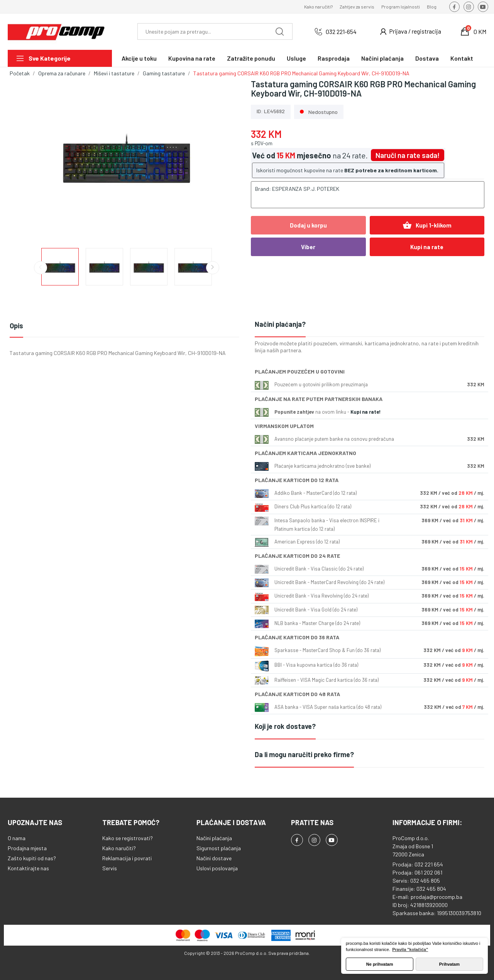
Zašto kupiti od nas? (32, 858)
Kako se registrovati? (128, 838)
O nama (17, 838)
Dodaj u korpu (308, 225)
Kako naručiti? (318, 7)
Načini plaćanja (214, 838)
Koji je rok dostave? (285, 726)
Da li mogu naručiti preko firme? (304, 754)
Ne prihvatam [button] (380, 964)
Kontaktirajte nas (28, 868)
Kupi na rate (427, 247)
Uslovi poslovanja (217, 868)
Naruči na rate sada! (408, 155)
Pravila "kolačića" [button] (410, 949)
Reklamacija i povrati (127, 858)
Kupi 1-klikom (427, 225)
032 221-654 (341, 31)
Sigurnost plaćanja (219, 848)
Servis (110, 868)
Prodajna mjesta (27, 848)
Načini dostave (214, 858)
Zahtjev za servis (357, 7)
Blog (432, 7)
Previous (41, 268)
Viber (308, 247)
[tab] (370, 325)
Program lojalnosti (401, 7)
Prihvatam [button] (449, 964)
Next (213, 268)
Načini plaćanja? (280, 324)
